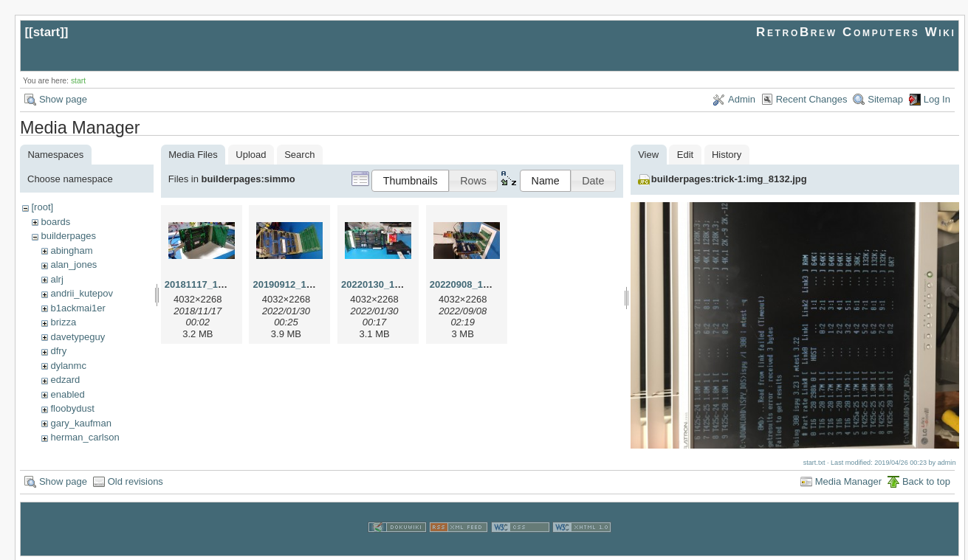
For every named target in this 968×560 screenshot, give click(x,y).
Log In (937, 99)
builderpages (68, 236)
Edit (685, 155)
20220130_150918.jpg (390, 284)
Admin (742, 99)
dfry (58, 351)
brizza (63, 322)
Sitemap (885, 99)
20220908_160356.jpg (478, 284)
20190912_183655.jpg (301, 284)
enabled (67, 394)
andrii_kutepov (82, 293)
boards (55, 222)
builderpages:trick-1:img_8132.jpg (729, 179)
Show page (63, 99)
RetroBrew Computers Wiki (856, 32)
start (47, 32)
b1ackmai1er (78, 308)
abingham (71, 250)
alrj (56, 279)
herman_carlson (85, 437)
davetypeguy (78, 337)
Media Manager (848, 480)
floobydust (72, 408)
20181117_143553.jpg (213, 284)
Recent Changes (812, 99)
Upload (251, 155)
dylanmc (68, 366)
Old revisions (135, 480)
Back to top (926, 480)
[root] (42, 207)
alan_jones (73, 265)
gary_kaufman (80, 423)
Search (299, 155)
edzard (65, 380)
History (727, 155)
